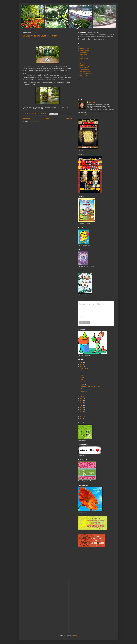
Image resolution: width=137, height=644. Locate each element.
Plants (81, 56)
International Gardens (85, 48)
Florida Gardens (84, 76)
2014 (81, 412)
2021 (81, 396)
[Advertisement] (92, 562)
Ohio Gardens (83, 52)
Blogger (75, 636)
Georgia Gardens (84, 68)
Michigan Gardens (84, 64)
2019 (81, 401)
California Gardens (84, 60)
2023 (81, 367)
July (82, 375)
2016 (81, 407)
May (82, 380)
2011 (81, 418)
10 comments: (43, 114)
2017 (81, 405)
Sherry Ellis (92, 102)
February (84, 389)
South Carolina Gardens (86, 74)
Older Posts (69, 119)
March (83, 384)
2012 (81, 416)
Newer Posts (27, 119)
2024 (81, 364)
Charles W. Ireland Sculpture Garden (40, 36)
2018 (81, 403)
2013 (81, 414)
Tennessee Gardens (85, 72)
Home (48, 119)
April (82, 382)
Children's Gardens (84, 50)
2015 (81, 410)
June (83, 378)
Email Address (84, 310)
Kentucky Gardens (84, 62)
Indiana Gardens (84, 58)
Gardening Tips (83, 54)
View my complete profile (84, 115)
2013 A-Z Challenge (84, 66)
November (84, 369)
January (83, 391)
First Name (82, 316)
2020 (81, 398)
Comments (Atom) (34, 122)
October (83, 371)
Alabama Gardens (84, 70)
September (84, 373)
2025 (81, 362)
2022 (81, 394)
